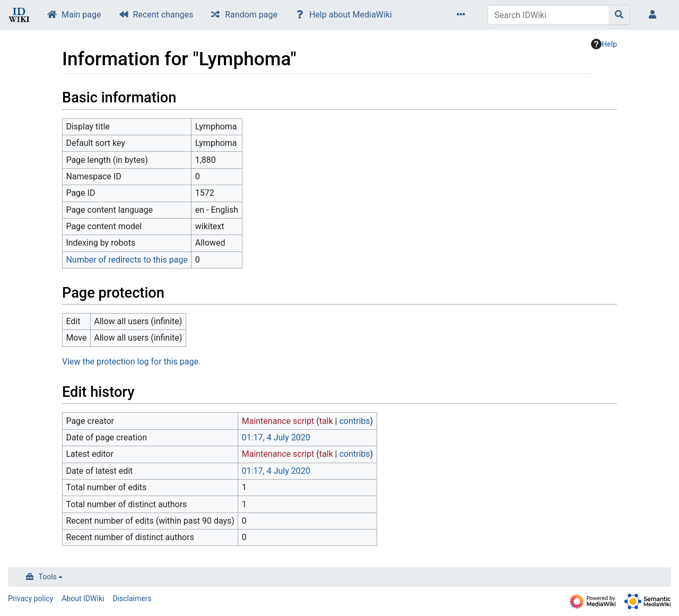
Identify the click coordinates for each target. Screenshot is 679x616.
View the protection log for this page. (131, 362)
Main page (81, 15)
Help (604, 44)
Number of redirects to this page (127, 260)
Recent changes (163, 15)
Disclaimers (132, 598)
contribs (354, 421)
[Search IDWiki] (548, 15)
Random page (251, 15)
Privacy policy (31, 598)
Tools (48, 577)
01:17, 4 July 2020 (276, 437)
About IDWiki (83, 598)
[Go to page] (619, 15)
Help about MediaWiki (351, 15)
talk (326, 421)
